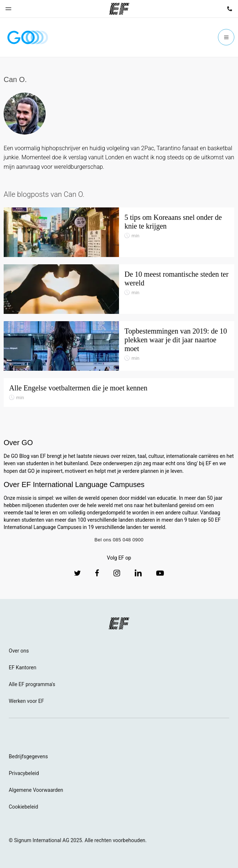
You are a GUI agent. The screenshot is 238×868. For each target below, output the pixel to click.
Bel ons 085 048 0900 (119, 540)
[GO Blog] (28, 37)
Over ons (19, 651)
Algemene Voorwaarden (36, 790)
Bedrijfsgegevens (28, 756)
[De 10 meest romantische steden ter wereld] (119, 289)
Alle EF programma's (32, 684)
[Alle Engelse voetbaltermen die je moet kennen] (119, 393)
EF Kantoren (23, 667)
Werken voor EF (26, 701)
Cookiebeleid (23, 807)
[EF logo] (119, 623)
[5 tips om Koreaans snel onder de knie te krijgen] (119, 232)
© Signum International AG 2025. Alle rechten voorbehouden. (78, 840)
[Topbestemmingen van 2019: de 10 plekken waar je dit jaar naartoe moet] (119, 346)
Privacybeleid (24, 773)
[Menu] (226, 37)
